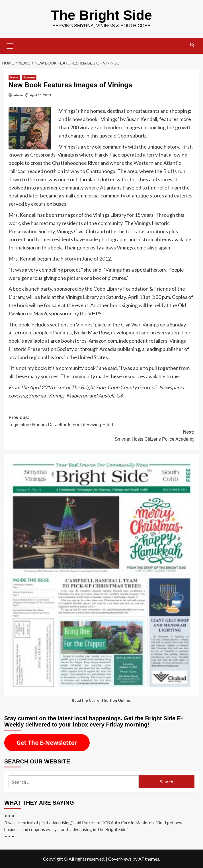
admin (18, 95)
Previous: (101, 422)
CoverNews (120, 859)
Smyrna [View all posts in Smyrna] (29, 77)
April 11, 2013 (40, 95)
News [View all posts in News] (14, 77)
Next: (101, 436)
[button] (10, 45)
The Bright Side (101, 15)
